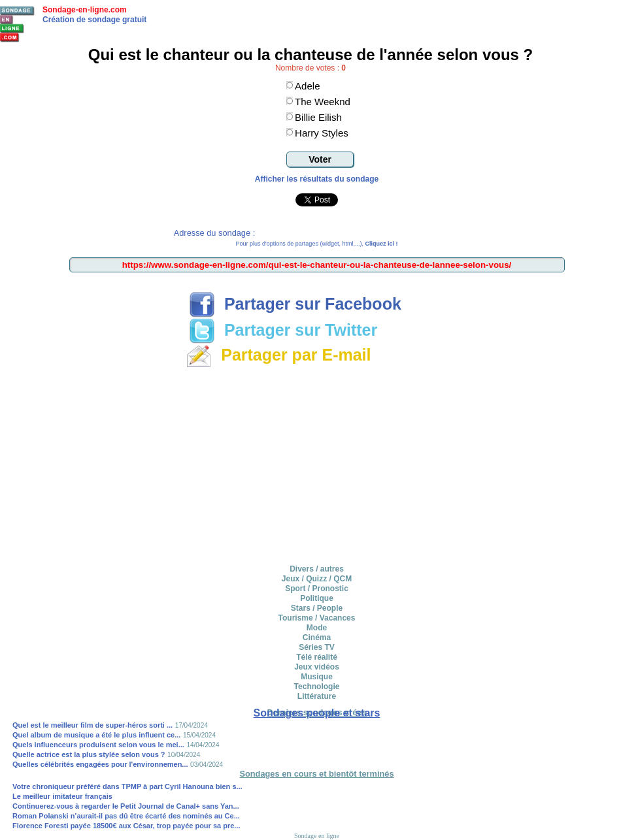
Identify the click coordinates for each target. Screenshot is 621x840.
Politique (317, 598)
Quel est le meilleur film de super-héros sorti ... (92, 725)
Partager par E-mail (278, 355)
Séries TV (317, 647)
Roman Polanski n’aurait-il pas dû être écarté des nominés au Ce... (126, 816)
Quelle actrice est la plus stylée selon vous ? (89, 754)
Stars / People (317, 608)
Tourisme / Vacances (317, 618)
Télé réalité (317, 657)
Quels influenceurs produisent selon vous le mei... (98, 745)
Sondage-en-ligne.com (85, 10)
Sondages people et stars (317, 713)
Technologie (317, 687)
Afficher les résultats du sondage (317, 179)
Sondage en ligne (317, 836)
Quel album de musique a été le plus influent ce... (96, 735)
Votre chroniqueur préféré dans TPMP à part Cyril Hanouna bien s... (127, 786)
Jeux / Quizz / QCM (317, 579)
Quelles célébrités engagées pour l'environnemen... (100, 764)
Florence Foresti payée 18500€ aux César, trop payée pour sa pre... (126, 826)
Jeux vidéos (317, 667)
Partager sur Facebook (295, 304)
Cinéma (317, 638)
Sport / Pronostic (317, 589)
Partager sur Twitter (283, 330)
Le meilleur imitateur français (62, 796)
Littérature (317, 696)
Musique (317, 677)
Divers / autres (317, 569)
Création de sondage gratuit (94, 20)
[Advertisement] (317, 464)
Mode (317, 628)
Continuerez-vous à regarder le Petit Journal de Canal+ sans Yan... (126, 806)
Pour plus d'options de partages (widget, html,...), (317, 244)
